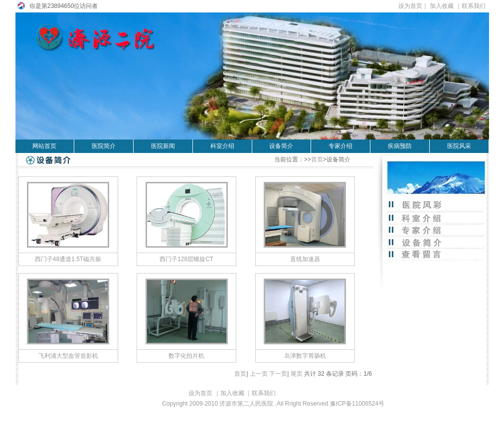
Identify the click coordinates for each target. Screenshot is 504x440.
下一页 (278, 374)
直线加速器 (305, 259)
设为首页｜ (414, 6)
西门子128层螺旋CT (186, 259)
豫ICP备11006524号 (357, 404)
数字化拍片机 (186, 356)
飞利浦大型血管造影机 (68, 356)
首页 (317, 159)
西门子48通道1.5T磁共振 (68, 259)
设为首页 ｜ (191, 393)
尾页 (297, 374)
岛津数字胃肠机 (305, 356)
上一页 (259, 374)
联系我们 (475, 6)
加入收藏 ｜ (445, 6)
